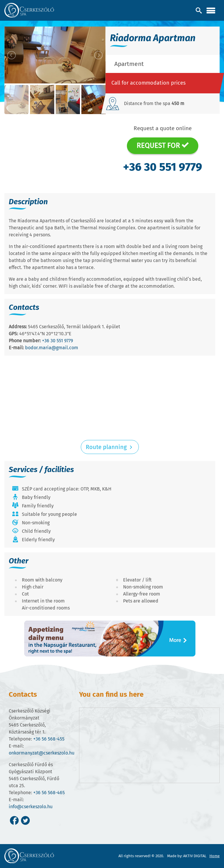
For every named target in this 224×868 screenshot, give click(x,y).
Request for (163, 145)
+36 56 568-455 (49, 739)
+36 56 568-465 (49, 793)
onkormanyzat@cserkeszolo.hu (42, 753)
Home (215, 856)
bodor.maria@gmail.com (52, 348)
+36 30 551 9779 (163, 167)
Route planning (110, 447)
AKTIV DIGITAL (195, 856)
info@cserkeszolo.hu (31, 807)
